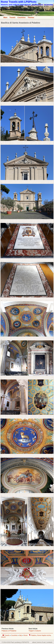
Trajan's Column (35, 631)
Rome (26, 635)
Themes (31, 18)
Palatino (34, 635)
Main (5, 18)
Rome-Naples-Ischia (44, 635)
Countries (22, 18)
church (3, 637)
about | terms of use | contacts (42, 642)
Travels (12, 18)
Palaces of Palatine (9, 631)
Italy (21, 635)
